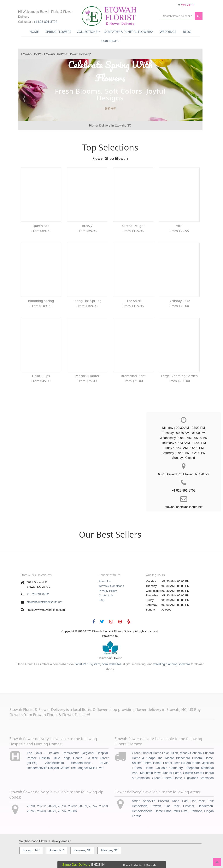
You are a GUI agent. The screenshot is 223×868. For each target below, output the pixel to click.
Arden (136, 801)
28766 (31, 811)
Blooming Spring (41, 301)
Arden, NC (57, 850)
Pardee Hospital (39, 758)
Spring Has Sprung (87, 301)
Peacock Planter (87, 376)
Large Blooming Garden (179, 376)
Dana (176, 801)
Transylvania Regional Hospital (85, 753)
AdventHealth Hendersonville (68, 763)
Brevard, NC (31, 850)
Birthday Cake (179, 301)
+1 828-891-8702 (45, 22)
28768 (41, 811)
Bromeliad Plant (133, 376)
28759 (104, 806)
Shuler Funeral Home (147, 763)
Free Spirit (133, 301)
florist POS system (87, 664)
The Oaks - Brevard (43, 753)
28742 (93, 806)
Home (34, 32)
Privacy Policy (108, 591)
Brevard (164, 801)
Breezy (87, 226)
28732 (72, 806)
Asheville (149, 801)
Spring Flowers (58, 32)
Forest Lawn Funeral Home (182, 763)
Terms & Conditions (111, 586)
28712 (41, 806)
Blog (187, 32)
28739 (83, 806)
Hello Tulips (41, 376)
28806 (72, 811)
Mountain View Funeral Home (161, 773)
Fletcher (189, 806)
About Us (105, 581)
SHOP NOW (110, 109)
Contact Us (106, 595)
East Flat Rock (193, 801)
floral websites (111, 664)
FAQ (102, 600)
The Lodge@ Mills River (87, 768)
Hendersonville (142, 811)
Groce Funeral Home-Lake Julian (155, 753)
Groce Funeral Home (167, 778)
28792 (62, 811)
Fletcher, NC (110, 850)
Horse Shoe (163, 811)
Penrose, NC (82, 850)
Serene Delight (133, 226)
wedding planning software (172, 664)
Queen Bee (41, 226)
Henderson (205, 806)
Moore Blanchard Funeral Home (189, 758)
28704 (31, 806)
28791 (52, 811)
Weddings (168, 32)
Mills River (181, 811)
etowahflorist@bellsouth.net (45, 602)
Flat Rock (172, 806)
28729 (52, 806)
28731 (62, 806)
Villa (179, 226)
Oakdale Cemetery (169, 768)
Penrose (196, 811)
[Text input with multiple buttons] (178, 16)
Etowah (156, 806)
